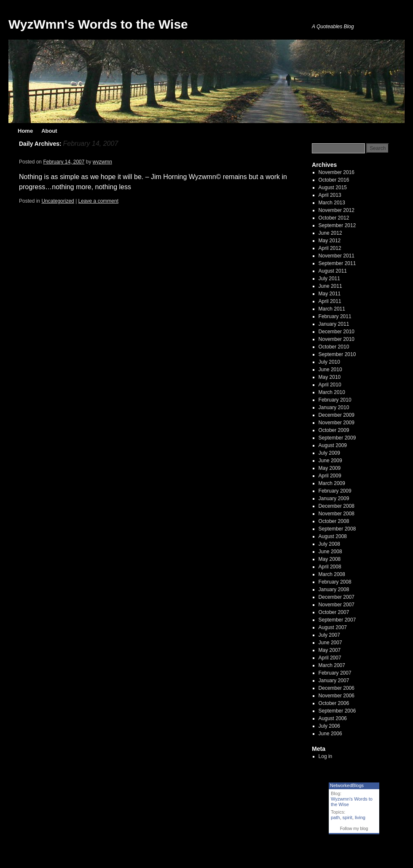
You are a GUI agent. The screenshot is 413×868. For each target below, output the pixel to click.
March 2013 (332, 203)
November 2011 (337, 256)
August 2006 (333, 718)
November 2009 (337, 423)
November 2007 (337, 605)
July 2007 (329, 635)
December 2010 (337, 332)
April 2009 (330, 476)
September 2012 (337, 225)
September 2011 (337, 263)
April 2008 (330, 567)
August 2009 (333, 445)
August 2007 (333, 627)
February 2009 (335, 491)
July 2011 (329, 279)
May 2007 (330, 650)
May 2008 (330, 559)
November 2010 (337, 339)
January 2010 (334, 407)
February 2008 (335, 582)
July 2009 (329, 453)
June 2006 (330, 734)
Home (25, 131)
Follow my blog (354, 829)
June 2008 (330, 552)
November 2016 (337, 172)
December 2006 (337, 688)
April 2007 (330, 658)
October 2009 (334, 430)
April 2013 (330, 195)
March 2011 (332, 309)
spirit (347, 817)
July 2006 (329, 726)
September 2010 (337, 354)
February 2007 (335, 673)
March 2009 (332, 483)
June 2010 (330, 370)
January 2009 (334, 498)
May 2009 (330, 468)
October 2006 (334, 703)
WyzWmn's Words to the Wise (98, 24)
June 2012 (330, 233)
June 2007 (330, 643)
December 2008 (337, 506)
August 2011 (333, 271)
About (49, 131)
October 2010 (334, 347)
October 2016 (334, 180)
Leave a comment (98, 201)
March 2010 (332, 392)
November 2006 (337, 696)
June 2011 (330, 286)
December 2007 (337, 597)
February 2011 (335, 316)
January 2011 (334, 324)
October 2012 (334, 218)
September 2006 (337, 711)
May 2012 (330, 241)
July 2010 (329, 362)
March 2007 (332, 665)
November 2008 (337, 514)
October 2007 (334, 612)
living (360, 817)
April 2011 (330, 301)
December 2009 (337, 415)
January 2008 (334, 589)
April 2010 (330, 385)
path (335, 817)
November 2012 (337, 210)
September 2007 (337, 620)
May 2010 (330, 377)
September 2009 (337, 438)
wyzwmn (102, 162)
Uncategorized (58, 201)
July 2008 (329, 544)
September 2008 (337, 529)
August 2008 (333, 536)
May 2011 (330, 294)
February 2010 (335, 400)
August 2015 (333, 188)
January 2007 (334, 680)
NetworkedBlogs (347, 785)
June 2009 (330, 461)
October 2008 (334, 521)
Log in (326, 756)
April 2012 (330, 248)
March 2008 (332, 574)
